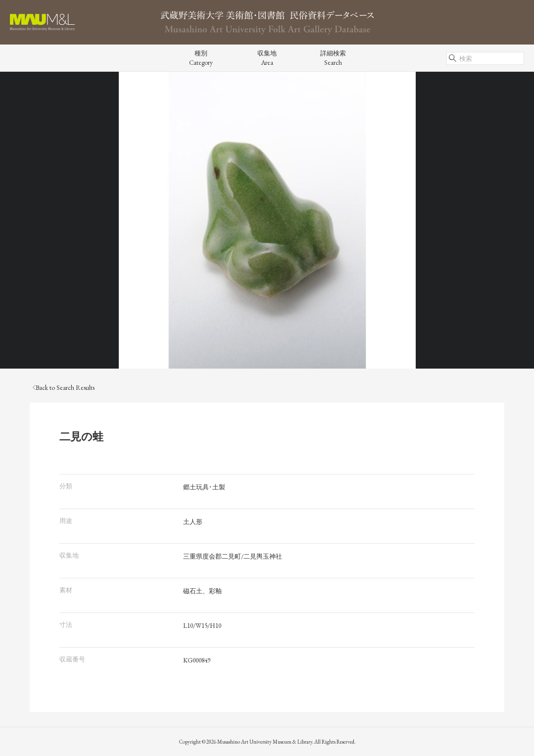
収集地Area (267, 58)
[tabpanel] (267, 220)
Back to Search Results (64, 388)
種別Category (201, 58)
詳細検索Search (333, 58)
